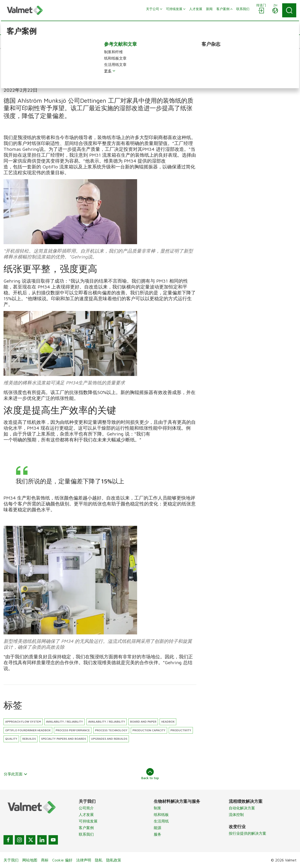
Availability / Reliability (107, 722)
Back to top (150, 774)
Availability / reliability (64, 722)
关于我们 (11, 860)
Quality (11, 739)
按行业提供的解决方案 (247, 833)
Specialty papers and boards (64, 739)
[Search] (289, 10)
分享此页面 (16, 774)
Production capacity (149, 730)
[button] (19, 42)
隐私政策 (114, 860)
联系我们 (86, 834)
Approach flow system (23, 722)
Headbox (168, 722)
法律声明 (84, 860)
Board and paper (143, 722)
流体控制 (236, 815)
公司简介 (86, 808)
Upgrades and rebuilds (109, 739)
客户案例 (86, 828)
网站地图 (30, 860)
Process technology (111, 730)
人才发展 (86, 815)
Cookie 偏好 (62, 860)
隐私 (99, 860)
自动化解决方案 (242, 808)
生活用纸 (161, 821)
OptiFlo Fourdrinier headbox (28, 730)
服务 (157, 834)
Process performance (73, 730)
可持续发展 (88, 821)
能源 (157, 828)
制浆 (157, 808)
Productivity (181, 730)
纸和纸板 (161, 815)
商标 (45, 860)
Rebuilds (29, 739)
